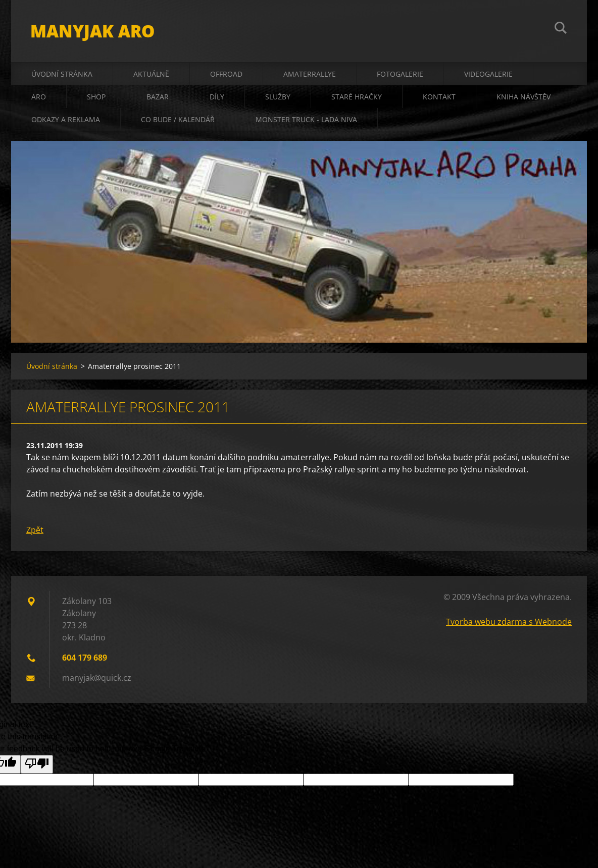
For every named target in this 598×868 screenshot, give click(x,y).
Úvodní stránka (62, 76)
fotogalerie (400, 76)
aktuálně (151, 76)
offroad (226, 76)
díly (217, 99)
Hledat (561, 29)
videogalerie (488, 76)
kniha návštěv (524, 99)
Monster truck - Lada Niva (306, 122)
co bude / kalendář (178, 122)
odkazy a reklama (66, 122)
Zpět (35, 533)
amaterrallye (310, 76)
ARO (39, 99)
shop (96, 99)
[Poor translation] (37, 767)
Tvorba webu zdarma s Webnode (509, 625)
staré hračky (357, 99)
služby (278, 99)
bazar (158, 99)
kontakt (439, 99)
